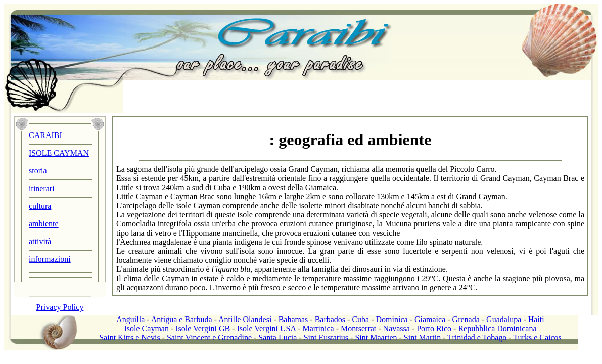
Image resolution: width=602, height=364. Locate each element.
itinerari (42, 188)
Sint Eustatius (326, 337)
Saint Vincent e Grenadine (209, 337)
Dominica (392, 319)
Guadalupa (504, 319)
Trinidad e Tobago (477, 337)
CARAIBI (45, 135)
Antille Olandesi (245, 319)
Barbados (330, 319)
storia (38, 171)
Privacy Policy (60, 307)
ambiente (44, 224)
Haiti (536, 319)
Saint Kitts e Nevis (129, 337)
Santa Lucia (277, 337)
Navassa (397, 328)
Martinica (318, 328)
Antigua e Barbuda (182, 319)
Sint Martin (422, 337)
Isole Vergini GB (203, 328)
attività (40, 241)
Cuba (360, 319)
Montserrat (358, 328)
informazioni (50, 259)
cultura (40, 206)
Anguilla (130, 319)
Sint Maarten (376, 337)
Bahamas (293, 319)
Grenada (466, 319)
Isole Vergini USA (266, 328)
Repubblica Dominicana (497, 328)
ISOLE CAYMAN (59, 153)
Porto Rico (434, 328)
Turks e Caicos (537, 337)
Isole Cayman (147, 328)
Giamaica (430, 319)
